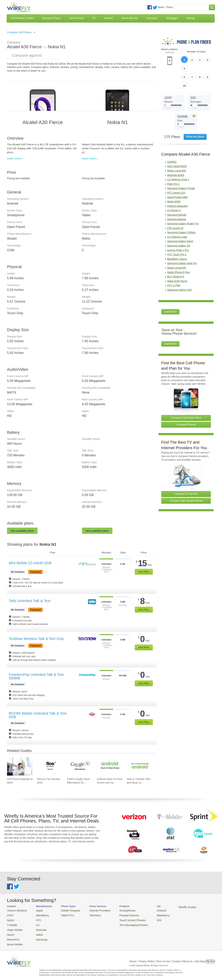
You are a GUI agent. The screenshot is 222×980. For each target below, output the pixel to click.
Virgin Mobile (14, 928)
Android (149, 910)
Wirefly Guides (173, 907)
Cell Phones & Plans (22, 18)
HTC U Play (174, 265)
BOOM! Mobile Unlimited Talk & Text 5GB (38, 715)
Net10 (10, 932)
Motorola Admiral (177, 198)
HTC (36, 919)
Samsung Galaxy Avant (180, 220)
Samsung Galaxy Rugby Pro (183, 203)
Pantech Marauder (177, 185)
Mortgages (172, 18)
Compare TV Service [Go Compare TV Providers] (186, 473)
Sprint (10, 919)
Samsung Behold (177, 194)
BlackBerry (39, 915)
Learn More (170, 291)
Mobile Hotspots (67, 910)
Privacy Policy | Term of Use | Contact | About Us (166, 957)
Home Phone (77, 18)
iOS (147, 919)
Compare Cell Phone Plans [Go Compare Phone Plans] (186, 397)
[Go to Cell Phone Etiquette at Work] (20, 766)
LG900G (172, 141)
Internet (108, 18)
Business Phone (52, 18)
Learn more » (15, 158)
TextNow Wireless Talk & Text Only (36, 639)
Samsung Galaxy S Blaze (181, 212)
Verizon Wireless (16, 910)
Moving (191, 18)
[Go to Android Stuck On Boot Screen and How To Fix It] (110, 766)
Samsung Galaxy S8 (179, 225)
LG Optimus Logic (177, 216)
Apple (36, 910)
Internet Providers (93, 910)
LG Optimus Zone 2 (178, 159)
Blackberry (151, 915)
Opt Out (210, 957)
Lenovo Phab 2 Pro (178, 229)
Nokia (36, 932)
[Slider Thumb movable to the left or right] (168, 86)
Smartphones (118, 910)
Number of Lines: (197, 52)
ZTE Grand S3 (175, 207)
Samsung (38, 936)
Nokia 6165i (174, 181)
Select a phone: (169, 51)
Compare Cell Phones (19, 32)
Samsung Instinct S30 (179, 269)
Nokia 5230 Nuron (177, 260)
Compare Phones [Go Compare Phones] (186, 404)
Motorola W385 (176, 154)
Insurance (152, 18)
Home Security (130, 18)
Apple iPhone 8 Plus (178, 251)
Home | (134, 957)
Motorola (38, 928)
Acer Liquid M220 (177, 145)
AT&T (10, 915)
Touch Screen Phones (123, 919)
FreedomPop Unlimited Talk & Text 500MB (36, 676)
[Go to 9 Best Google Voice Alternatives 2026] (80, 766)
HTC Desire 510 (176, 172)
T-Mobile (11, 923)
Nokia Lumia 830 (177, 247)
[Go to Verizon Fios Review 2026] (50, 766)
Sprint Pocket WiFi (177, 176)
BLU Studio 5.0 (176, 256)
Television (89, 915)
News (161, 7)
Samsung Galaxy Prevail (181, 167)
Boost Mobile (14, 941)
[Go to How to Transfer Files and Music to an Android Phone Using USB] (140, 766)
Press (169, 7)
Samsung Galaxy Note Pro (182, 242)
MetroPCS (12, 936)
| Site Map (199, 957)
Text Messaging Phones (124, 923)
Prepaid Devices (120, 915)
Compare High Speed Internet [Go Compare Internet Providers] (186, 480)
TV (94, 18)
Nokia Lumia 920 (177, 150)
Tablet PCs (64, 915)
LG (35, 923)
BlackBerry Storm (177, 238)
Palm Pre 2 (173, 163)
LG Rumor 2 (174, 190)
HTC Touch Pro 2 (177, 234)
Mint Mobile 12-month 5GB (30, 563)
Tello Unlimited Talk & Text (30, 601)
